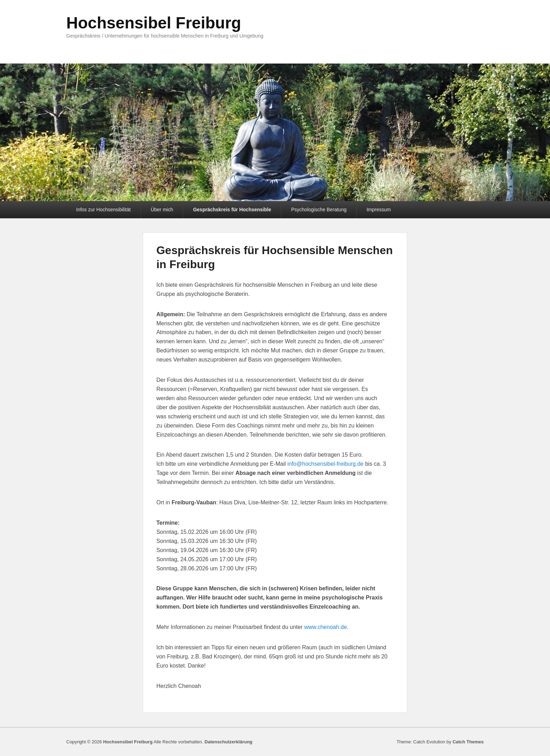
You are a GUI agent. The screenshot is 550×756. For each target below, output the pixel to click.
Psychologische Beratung (319, 210)
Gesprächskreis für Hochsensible (232, 210)
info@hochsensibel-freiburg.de (325, 464)
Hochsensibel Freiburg (154, 23)
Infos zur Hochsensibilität (103, 210)
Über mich (162, 210)
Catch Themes (468, 742)
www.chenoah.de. (326, 627)
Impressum (379, 210)
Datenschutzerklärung (229, 742)
